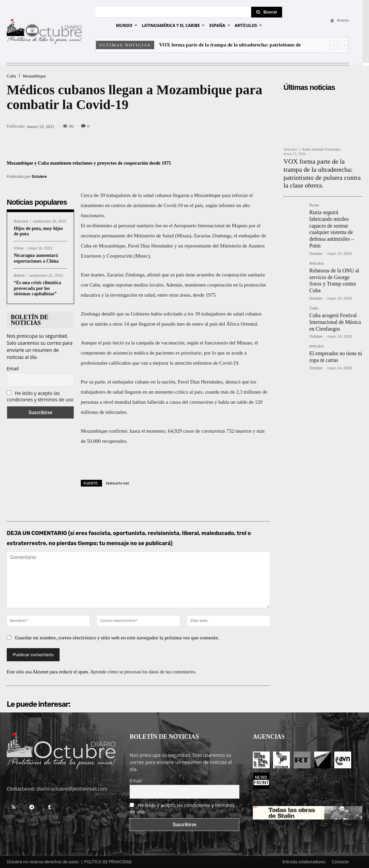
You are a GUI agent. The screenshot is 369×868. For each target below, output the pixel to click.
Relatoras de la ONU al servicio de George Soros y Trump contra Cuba (335, 246)
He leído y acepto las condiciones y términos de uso (40, 396)
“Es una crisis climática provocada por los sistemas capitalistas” (37, 288)
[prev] (333, 45)
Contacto (340, 862)
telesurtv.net (118, 483)
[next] (344, 45)
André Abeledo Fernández (321, 149)
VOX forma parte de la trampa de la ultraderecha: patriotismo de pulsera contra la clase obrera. (322, 167)
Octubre (39, 176)
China (19, 248)
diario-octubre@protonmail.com (72, 789)
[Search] (267, 12)
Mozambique (34, 76)
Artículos (21, 221)
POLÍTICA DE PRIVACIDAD (108, 862)
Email (13, 369)
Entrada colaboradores (304, 862)
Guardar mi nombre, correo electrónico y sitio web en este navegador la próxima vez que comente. (117, 638)
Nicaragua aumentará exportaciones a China (36, 258)
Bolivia (19, 276)
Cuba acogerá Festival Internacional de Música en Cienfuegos (335, 281)
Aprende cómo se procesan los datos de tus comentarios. (143, 672)
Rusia (314, 193)
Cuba (11, 76)
